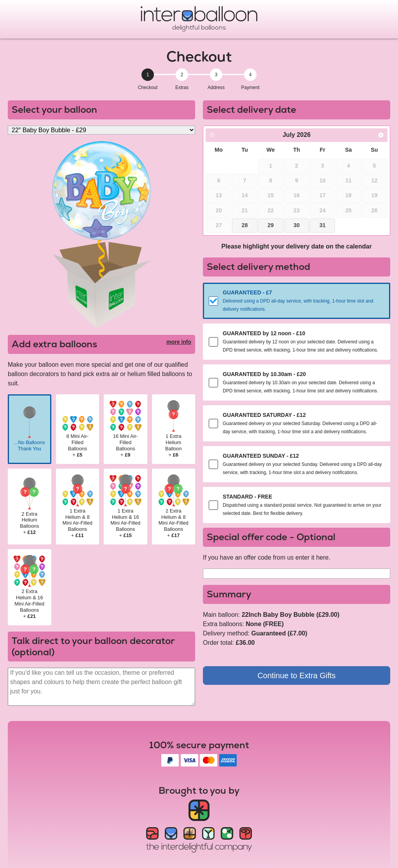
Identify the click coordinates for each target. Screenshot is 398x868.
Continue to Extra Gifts (296, 675)
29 (271, 225)
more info (179, 342)
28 (244, 225)
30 (297, 225)
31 (323, 225)
